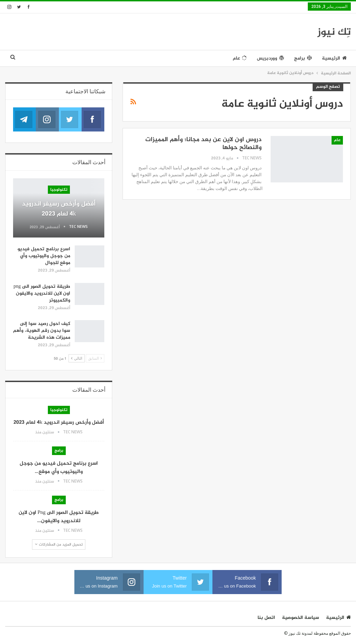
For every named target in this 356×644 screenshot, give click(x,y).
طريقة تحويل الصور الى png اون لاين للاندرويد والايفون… (59, 517)
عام (240, 58)
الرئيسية (334, 58)
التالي (77, 358)
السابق (95, 358)
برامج (303, 58)
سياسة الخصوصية (301, 618)
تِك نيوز (334, 32)
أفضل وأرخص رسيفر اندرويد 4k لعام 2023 (59, 209)
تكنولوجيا (59, 190)
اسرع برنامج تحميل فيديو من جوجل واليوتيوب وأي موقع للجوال (44, 256)
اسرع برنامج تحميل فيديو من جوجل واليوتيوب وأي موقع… (59, 468)
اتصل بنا (266, 618)
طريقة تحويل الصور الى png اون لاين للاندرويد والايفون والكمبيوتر (42, 293)
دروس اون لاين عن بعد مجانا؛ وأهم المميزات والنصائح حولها (203, 144)
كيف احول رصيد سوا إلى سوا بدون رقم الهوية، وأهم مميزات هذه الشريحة (42, 331)
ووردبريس (270, 58)
